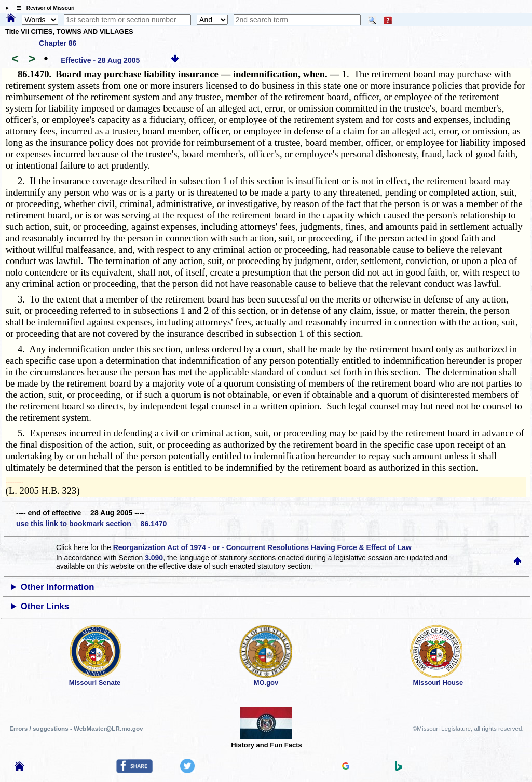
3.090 (154, 558)
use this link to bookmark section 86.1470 (91, 524)
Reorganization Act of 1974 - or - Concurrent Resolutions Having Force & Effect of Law (262, 547)
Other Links (45, 606)
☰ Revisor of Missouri (43, 8)
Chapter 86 (58, 43)
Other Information (58, 587)
